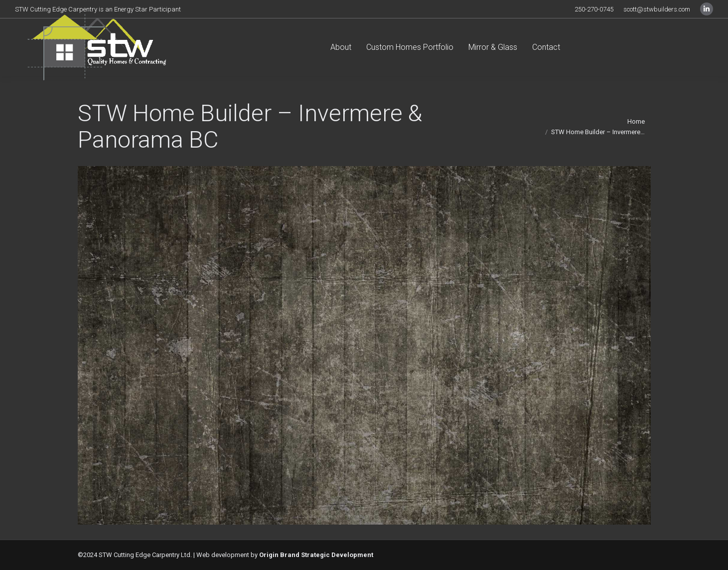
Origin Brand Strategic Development (316, 555)
